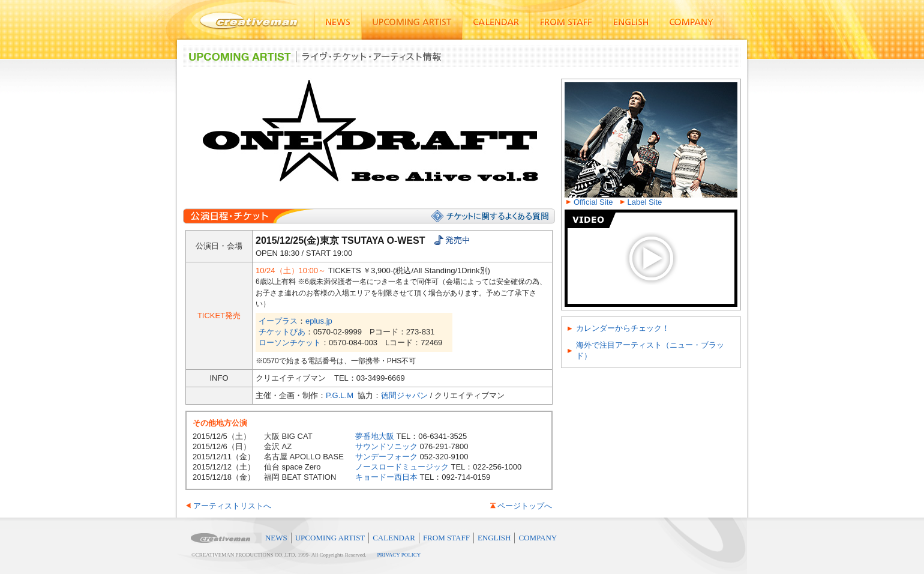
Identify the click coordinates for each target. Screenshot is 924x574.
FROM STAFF (446, 538)
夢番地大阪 (375, 436)
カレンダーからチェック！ (623, 328)
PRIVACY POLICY (399, 555)
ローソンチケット (290, 343)
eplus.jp (319, 321)
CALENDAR (394, 538)
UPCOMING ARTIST (330, 538)
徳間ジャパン (404, 395)
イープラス (278, 321)
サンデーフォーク (386, 457)
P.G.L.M (340, 395)
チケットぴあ (282, 332)
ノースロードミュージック (402, 467)
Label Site (645, 202)
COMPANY (538, 538)
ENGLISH (494, 538)
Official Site (593, 202)
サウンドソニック (386, 446)
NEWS (276, 538)
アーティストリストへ (232, 506)
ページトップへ (525, 506)
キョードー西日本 (386, 477)
